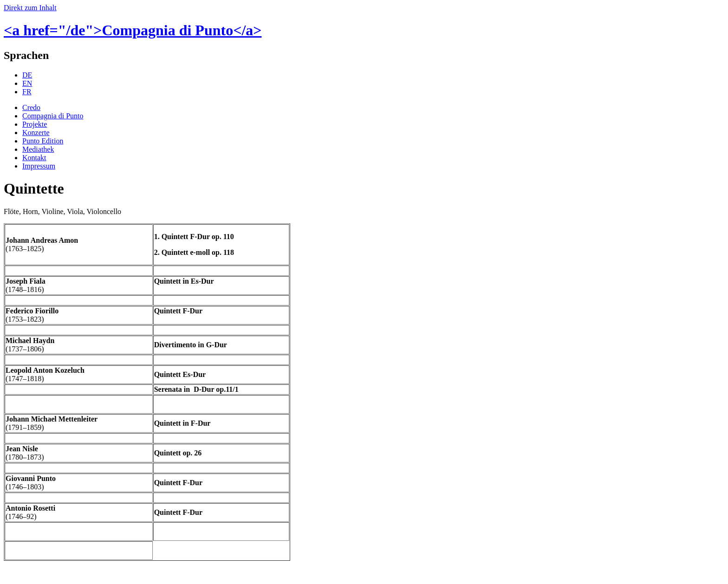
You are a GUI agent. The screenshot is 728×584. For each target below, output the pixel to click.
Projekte (35, 124)
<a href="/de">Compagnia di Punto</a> (133, 30)
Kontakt (34, 158)
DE (27, 75)
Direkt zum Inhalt (30, 8)
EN (27, 83)
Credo (31, 107)
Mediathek (38, 149)
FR (27, 92)
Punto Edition (43, 141)
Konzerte (36, 133)
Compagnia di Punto (53, 116)
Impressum (39, 166)
